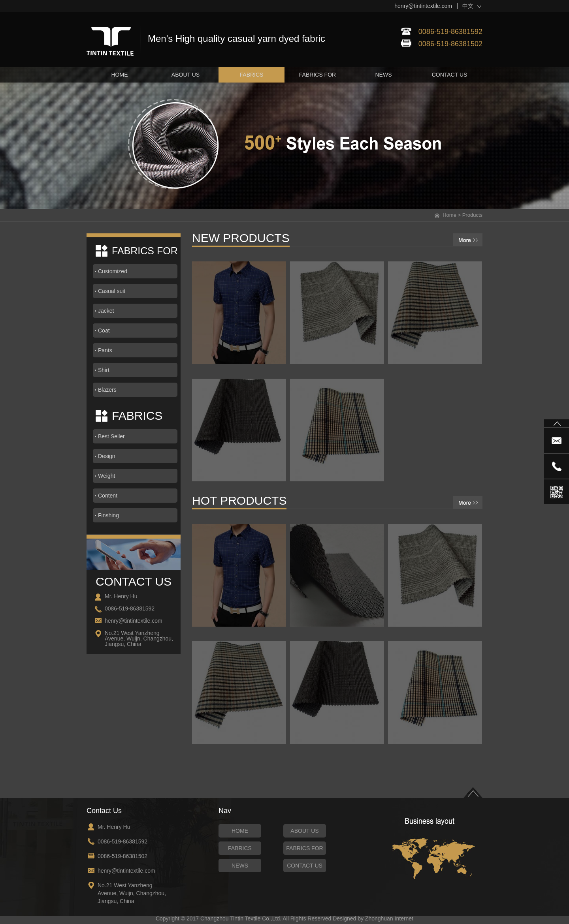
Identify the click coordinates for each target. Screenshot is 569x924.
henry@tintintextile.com (423, 6)
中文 (468, 6)
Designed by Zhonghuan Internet (373, 918)
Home (449, 215)
